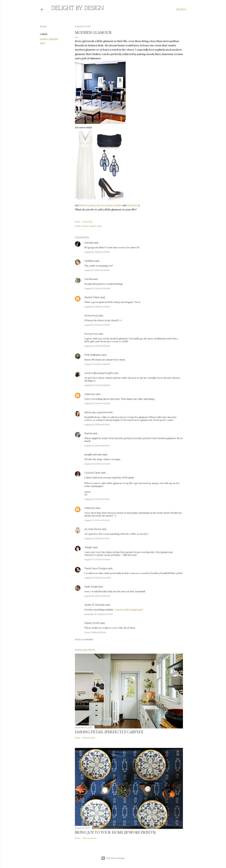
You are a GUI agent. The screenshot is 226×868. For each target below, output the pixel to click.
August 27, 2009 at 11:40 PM (97, 578)
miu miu (100, 205)
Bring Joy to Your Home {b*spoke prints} (115, 832)
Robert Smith (92, 623)
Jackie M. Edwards (95, 605)
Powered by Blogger (113, 858)
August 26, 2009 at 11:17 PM (97, 252)
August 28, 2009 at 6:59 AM (97, 596)
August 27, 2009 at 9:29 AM (97, 520)
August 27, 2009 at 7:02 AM (97, 403)
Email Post (88, 222)
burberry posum (87, 205)
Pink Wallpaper (93, 355)
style (43, 43)
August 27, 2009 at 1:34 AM (97, 270)
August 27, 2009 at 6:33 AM (97, 346)
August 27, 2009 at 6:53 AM (97, 385)
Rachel (88, 433)
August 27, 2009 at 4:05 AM (97, 307)
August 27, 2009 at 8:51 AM (97, 424)
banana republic (114, 205)
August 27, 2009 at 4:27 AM (97, 325)
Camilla (88, 279)
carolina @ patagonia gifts (99, 373)
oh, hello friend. (93, 529)
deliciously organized (96, 412)
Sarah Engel (91, 587)
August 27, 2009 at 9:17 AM (97, 499)
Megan (88, 547)
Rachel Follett (92, 297)
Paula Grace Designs (96, 568)
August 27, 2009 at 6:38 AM (97, 364)
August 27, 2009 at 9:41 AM (97, 538)
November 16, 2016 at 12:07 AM (99, 614)
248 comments (90, 838)
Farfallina (89, 261)
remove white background (129, 610)
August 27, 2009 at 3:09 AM (97, 288)
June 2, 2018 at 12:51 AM (95, 632)
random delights (49, 39)
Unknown (90, 394)
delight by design (78, 9)
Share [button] (43, 26)
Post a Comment (84, 639)
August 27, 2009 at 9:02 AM (97, 464)
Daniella (89, 243)
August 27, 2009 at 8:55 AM (97, 446)
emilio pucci (133, 205)
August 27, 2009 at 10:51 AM (97, 559)
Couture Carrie (92, 473)
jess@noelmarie (93, 455)
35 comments (89, 738)
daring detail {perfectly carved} (109, 732)
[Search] (181, 10)
